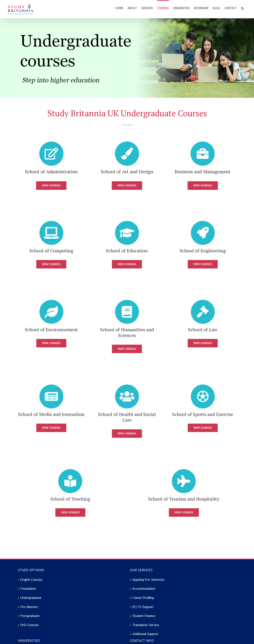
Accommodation (144, 589)
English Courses (31, 580)
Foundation (28, 589)
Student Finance (144, 616)
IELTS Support (143, 607)
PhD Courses (29, 625)
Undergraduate (31, 598)
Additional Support (145, 634)
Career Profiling (143, 598)
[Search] (242, 8)
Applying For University (148, 580)
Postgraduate (30, 616)
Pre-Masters (29, 607)
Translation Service (146, 625)
